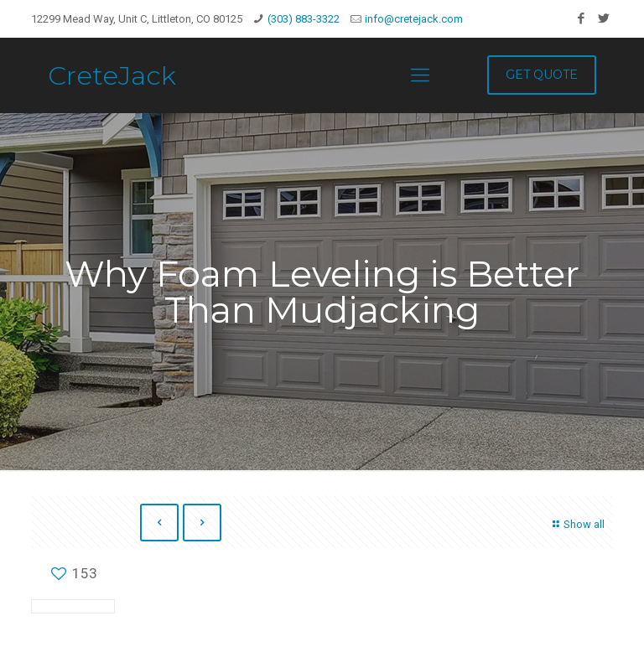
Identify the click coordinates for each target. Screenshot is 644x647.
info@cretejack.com (414, 19)
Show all (576, 524)
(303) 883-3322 (304, 19)
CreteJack (112, 75)
